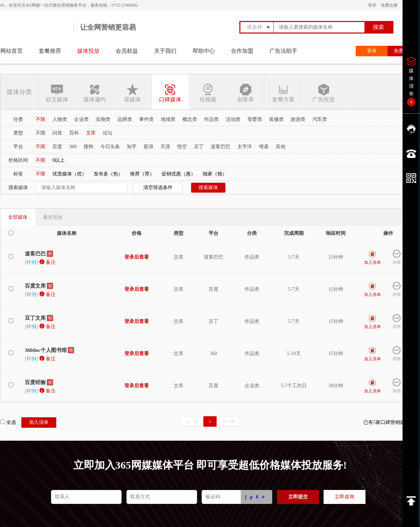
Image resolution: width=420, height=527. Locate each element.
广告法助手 (283, 51)
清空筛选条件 (158, 187)
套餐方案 (283, 93)
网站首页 (12, 51)
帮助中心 (204, 51)
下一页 (228, 421)
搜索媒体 (208, 187)
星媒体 (132, 93)
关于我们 (165, 51)
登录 (372, 5)
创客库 (246, 93)
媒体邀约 (95, 93)
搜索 (378, 27)
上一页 (192, 421)
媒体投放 (88, 51)
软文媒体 (57, 93)
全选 (8, 422)
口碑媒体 (170, 93)
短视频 (208, 93)
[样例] (31, 262)
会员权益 (127, 51)
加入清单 (39, 422)
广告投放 (323, 93)
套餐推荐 (50, 51)
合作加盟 (242, 51)
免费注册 (389, 5)
